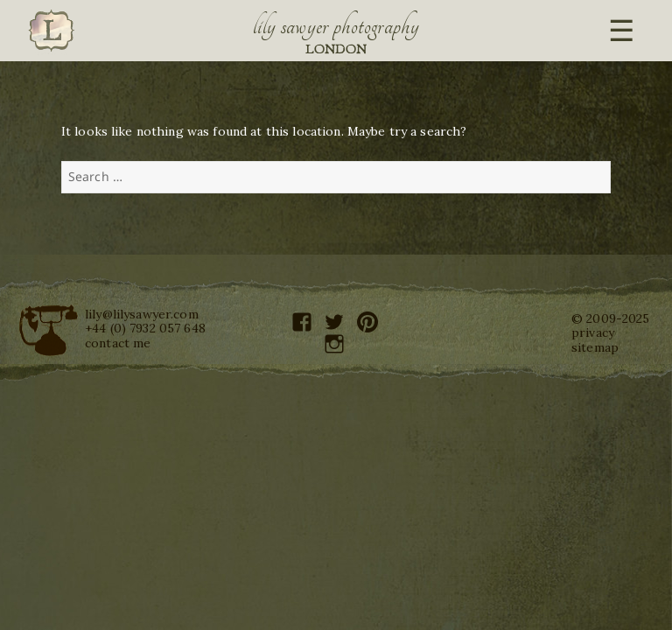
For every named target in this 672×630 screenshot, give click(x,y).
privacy (593, 332)
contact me (118, 343)
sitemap (595, 347)
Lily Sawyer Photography (336, 26)
